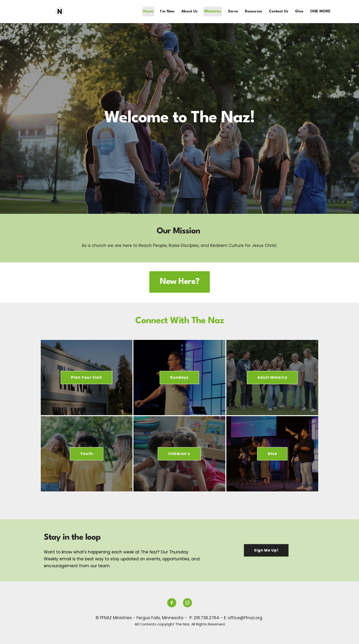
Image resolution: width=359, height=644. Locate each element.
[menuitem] (148, 12)
